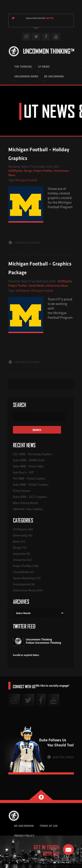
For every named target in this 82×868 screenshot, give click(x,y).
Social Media (36, 286)
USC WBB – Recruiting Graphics (32, 454)
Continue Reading (24, 243)
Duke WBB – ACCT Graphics (30, 497)
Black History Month (25, 503)
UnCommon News (57, 286)
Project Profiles (43, 171)
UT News (44, 67)
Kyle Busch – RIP (23, 472)
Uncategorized (22, 584)
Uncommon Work (26, 76)
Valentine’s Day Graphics (28, 509)
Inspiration (19, 554)
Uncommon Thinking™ (49, 51)
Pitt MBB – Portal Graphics (29, 478)
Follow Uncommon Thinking (44, 643)
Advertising (20, 535)
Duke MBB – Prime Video (28, 466)
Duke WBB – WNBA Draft (29, 460)
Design (28, 171)
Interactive (20, 560)
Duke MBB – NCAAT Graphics (31, 485)
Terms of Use (49, 826)
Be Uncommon (54, 76)
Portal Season (22, 491)
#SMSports (16, 171)
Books (17, 541)
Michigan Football (26, 180)
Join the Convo (60, 757)
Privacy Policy (24, 836)
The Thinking (23, 67)
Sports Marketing (24, 578)
